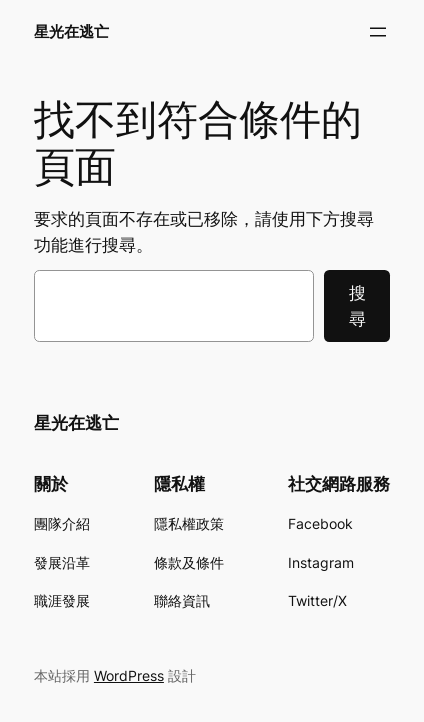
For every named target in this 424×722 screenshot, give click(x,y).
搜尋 (357, 306)
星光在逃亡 (71, 32)
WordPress (129, 675)
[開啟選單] (378, 32)
